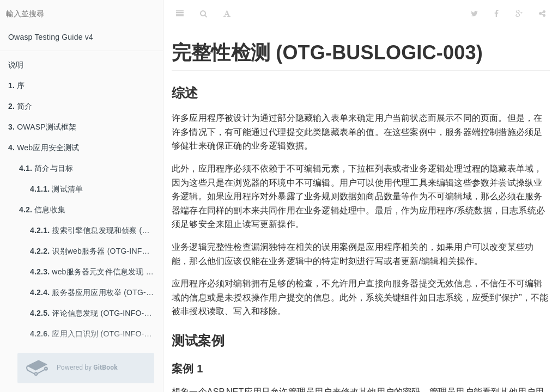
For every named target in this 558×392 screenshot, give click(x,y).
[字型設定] (227, 14)
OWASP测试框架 (43, 127)
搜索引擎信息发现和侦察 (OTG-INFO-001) (96, 230)
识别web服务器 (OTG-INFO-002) (96, 251)
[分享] (542, 14)
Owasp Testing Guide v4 (51, 37)
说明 (16, 65)
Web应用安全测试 (44, 148)
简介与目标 (46, 168)
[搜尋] (204, 14)
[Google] (519, 14)
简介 (20, 106)
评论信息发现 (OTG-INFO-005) (95, 313)
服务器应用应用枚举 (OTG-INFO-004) (96, 292)
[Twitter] (474, 14)
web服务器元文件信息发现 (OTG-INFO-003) (96, 272)
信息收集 (42, 210)
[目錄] (180, 14)
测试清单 (56, 189)
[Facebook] (496, 14)
